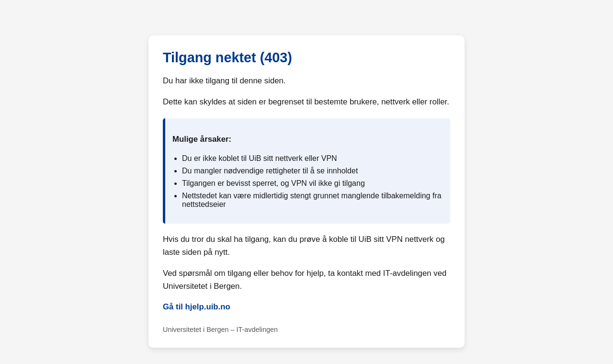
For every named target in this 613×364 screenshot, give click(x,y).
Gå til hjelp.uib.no (197, 307)
